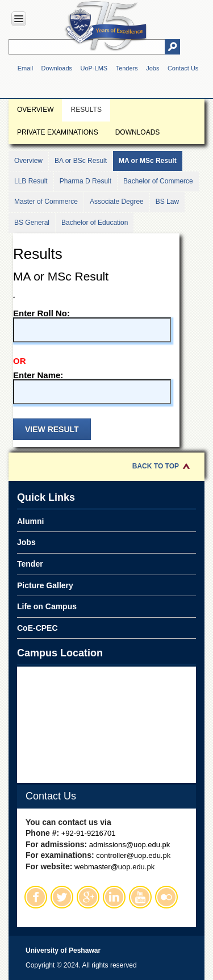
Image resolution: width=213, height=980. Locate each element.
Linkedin (114, 897)
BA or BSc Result (81, 161)
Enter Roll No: (92, 326)
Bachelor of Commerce (158, 181)
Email (26, 68)
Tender (30, 564)
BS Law (167, 202)
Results (86, 110)
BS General (32, 223)
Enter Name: (92, 388)
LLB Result (31, 181)
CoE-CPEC (37, 628)
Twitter (62, 897)
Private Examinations (58, 132)
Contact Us (183, 68)
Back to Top (156, 466)
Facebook (36, 897)
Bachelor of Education (95, 223)
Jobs (153, 68)
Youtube (140, 897)
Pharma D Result (85, 181)
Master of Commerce (46, 202)
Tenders (127, 68)
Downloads (57, 68)
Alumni (30, 521)
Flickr (166, 897)
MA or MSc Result (148, 161)
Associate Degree (117, 202)
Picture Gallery (45, 585)
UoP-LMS (94, 68)
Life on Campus (47, 606)
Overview (35, 110)
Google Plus (88, 897)
